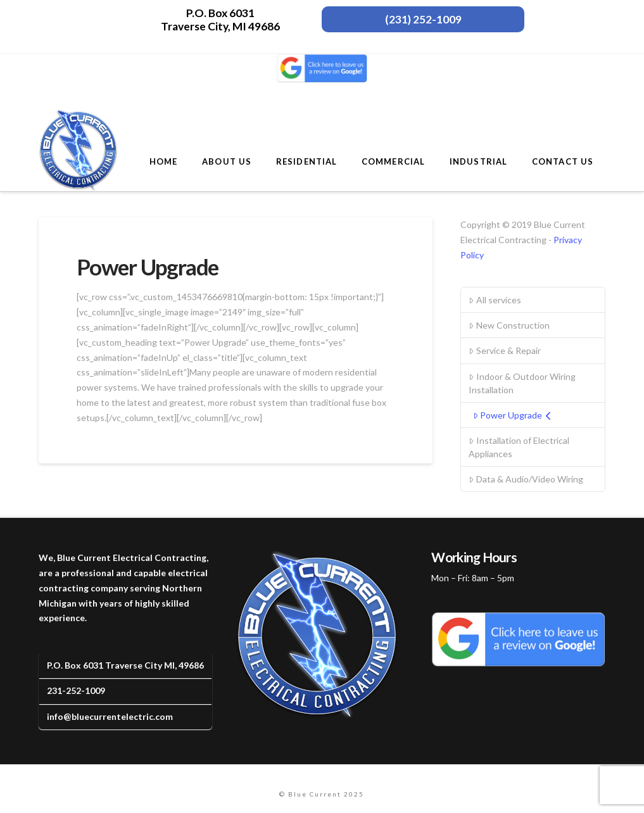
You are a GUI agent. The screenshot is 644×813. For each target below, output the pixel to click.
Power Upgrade (512, 415)
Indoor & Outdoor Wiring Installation (522, 383)
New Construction (509, 325)
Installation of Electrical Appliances (519, 447)
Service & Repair (504, 350)
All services (495, 300)
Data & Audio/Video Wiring (526, 479)
